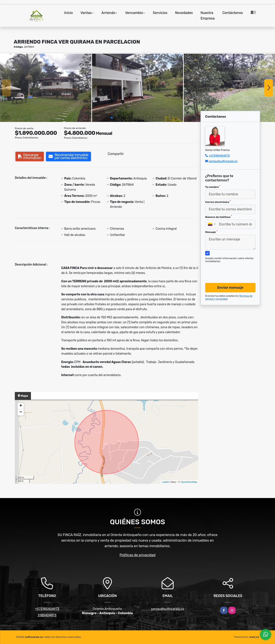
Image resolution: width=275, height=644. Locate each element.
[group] (46, 88)
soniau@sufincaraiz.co (223, 161)
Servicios (160, 13)
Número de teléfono (218, 217)
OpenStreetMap (189, 482)
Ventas (86, 13)
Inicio (69, 13)
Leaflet (165, 482)
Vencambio (134, 13)
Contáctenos (233, 13)
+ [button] (21, 406)
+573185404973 (219, 156)
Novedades (184, 13)
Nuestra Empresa (208, 16)
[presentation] (229, 269)
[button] (112, 118)
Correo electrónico (218, 202)
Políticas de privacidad (138, 555)
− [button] (21, 412)
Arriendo (108, 13)
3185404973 (47, 615)
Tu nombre (213, 187)
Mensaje (211, 232)
